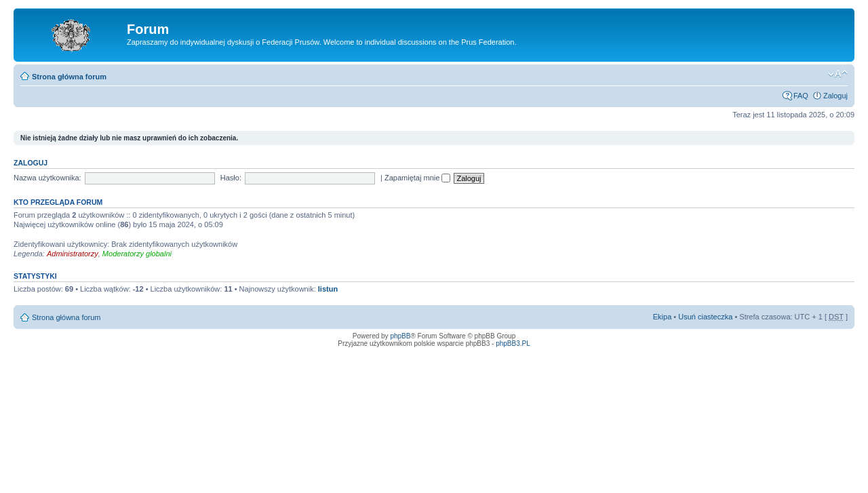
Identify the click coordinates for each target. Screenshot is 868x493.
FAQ (801, 96)
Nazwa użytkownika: (47, 178)
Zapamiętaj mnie (417, 178)
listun (328, 289)
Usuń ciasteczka (705, 317)
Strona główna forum (69, 77)
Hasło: (231, 178)
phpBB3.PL (513, 343)
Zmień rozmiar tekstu (838, 74)
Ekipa (663, 317)
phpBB (400, 336)
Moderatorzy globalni (137, 254)
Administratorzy (73, 254)
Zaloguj (835, 96)
